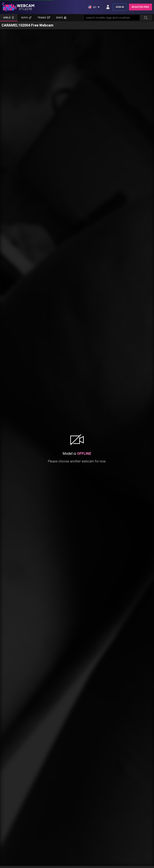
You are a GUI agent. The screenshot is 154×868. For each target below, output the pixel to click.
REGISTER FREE (140, 7)
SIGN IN (120, 7)
